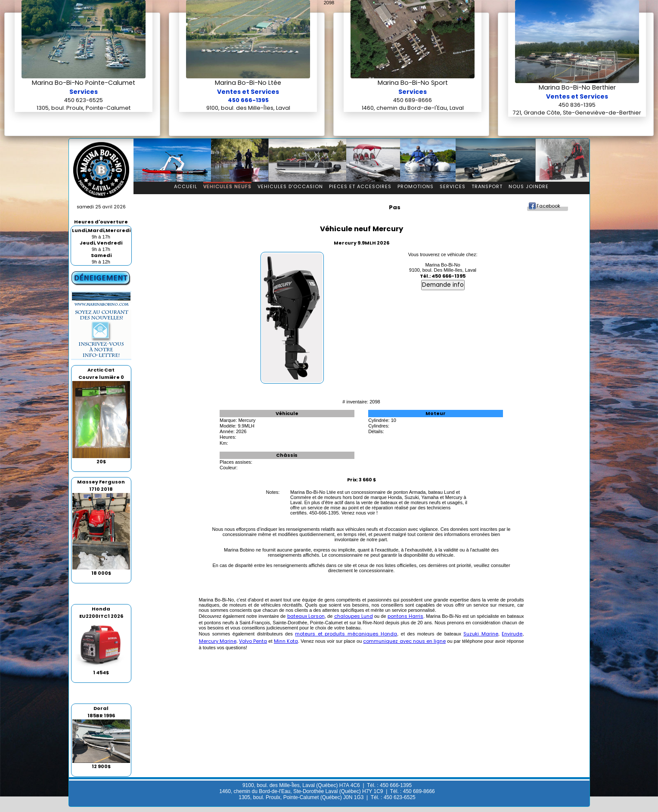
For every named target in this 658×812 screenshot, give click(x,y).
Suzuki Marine (481, 634)
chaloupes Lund (354, 616)
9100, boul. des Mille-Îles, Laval (248, 108)
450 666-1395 (248, 100)
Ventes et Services (248, 92)
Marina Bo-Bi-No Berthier (577, 87)
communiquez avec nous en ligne (404, 641)
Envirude (512, 634)
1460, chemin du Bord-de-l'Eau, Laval (413, 108)
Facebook (548, 206)
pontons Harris (405, 616)
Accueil (186, 186)
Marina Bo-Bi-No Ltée (248, 83)
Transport (487, 186)
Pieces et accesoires (360, 186)
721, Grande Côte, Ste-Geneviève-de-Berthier (577, 113)
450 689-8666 (413, 100)
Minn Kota (286, 641)
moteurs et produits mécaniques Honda (346, 634)
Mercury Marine (218, 641)
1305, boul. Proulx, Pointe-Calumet (84, 108)
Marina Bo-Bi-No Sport (413, 83)
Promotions (416, 186)
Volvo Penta (253, 641)
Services (84, 92)
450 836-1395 (577, 105)
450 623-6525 (84, 100)
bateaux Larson (306, 616)
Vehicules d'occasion (290, 186)
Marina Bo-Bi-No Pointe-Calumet (84, 83)
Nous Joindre (529, 186)
